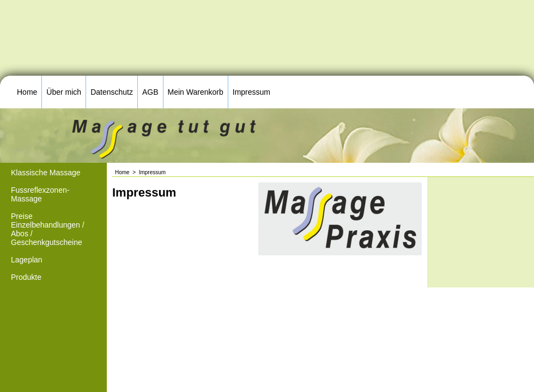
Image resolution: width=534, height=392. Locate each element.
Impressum (251, 92)
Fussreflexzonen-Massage (40, 194)
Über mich (64, 92)
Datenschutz (112, 92)
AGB (150, 92)
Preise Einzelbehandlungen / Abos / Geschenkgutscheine (48, 229)
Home (27, 92)
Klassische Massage (46, 173)
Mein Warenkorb (196, 92)
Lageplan (27, 260)
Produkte (26, 277)
